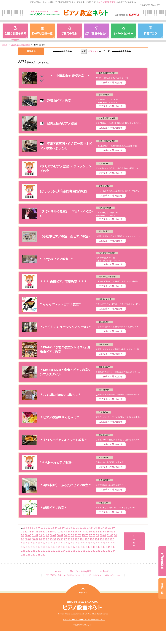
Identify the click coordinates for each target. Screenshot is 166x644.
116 (63, 543)
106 (107, 539)
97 (65, 539)
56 (112, 532)
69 (62, 535)
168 (38, 555)
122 (93, 543)
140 (88, 547)
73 (76, 535)
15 (60, 528)
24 (92, 528)
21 (81, 528)
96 (62, 539)
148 (33, 551)
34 (33, 532)
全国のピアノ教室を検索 (20, 45)
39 (51, 532)
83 (112, 535)
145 (113, 547)
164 (113, 551)
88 (33, 539)
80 (101, 535)
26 (99, 528)
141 (93, 547)
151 (48, 551)
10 (42, 528)
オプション (93, 51)
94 (55, 539)
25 (95, 528)
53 (101, 532)
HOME (5, 45)
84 (115, 535)
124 (103, 543)
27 (103, 528)
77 (90, 535)
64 (44, 535)
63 (40, 535)
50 (90, 532)
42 (62, 532)
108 (23, 543)
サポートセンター (104, 575)
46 (76, 532)
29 (110, 528)
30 (113, 528)
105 (102, 539)
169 (43, 555)
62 (37, 535)
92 (48, 539)
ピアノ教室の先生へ (62, 575)
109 (28, 543)
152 (53, 551)
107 (112, 539)
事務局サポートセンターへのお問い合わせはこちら (84, 620)
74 (80, 535)
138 (78, 547)
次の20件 (134, 541)
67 (55, 535)
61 (33, 535)
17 (67, 528)
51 (94, 532)
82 (108, 535)
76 (87, 535)
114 (53, 543)
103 (92, 539)
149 (38, 551)
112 (43, 543)
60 (30, 535)
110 (33, 543)
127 (23, 547)
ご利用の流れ (104, 571)
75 (83, 535)
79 (98, 535)
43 (65, 532)
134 (58, 547)
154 (63, 551)
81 (105, 535)
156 (73, 551)
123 (98, 543)
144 (108, 547)
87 (30, 539)
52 (98, 532)
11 (45, 528)
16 (63, 528)
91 (44, 539)
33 (30, 532)
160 (93, 551)
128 (28, 547)
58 (23, 535)
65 (48, 535)
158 (83, 551)
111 (38, 543)
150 (43, 551)
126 (113, 543)
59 (26, 535)
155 (68, 551)
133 (53, 547)
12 (49, 528)
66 (51, 535)
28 (106, 528)
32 (26, 532)
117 (68, 543)
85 (23, 539)
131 (43, 547)
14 (56, 528)
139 (83, 547)
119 (78, 543)
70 (65, 535)
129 (33, 547)
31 (23, 532)
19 (74, 528)
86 (26, 539)
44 (69, 532)
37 (44, 532)
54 (105, 532)
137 (73, 547)
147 (28, 551)
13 (53, 528)
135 (63, 547)
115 (58, 543)
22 (85, 528)
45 (73, 532)
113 (48, 543)
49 (87, 532)
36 (40, 532)
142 (98, 547)
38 (48, 532)
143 (103, 547)
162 (103, 551)
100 (77, 539)
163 (108, 551)
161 (98, 551)
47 (80, 532)
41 (58, 532)
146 (23, 551)
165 (23, 555)
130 (38, 547)
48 (83, 532)
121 (88, 543)
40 (55, 532)
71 (69, 535)
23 (88, 528)
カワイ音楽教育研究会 (108, 2)
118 (73, 543)
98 (69, 539)
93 (51, 539)
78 (94, 535)
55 (108, 532)
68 (58, 535)
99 (73, 539)
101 (82, 539)
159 (88, 551)
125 (108, 543)
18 (70, 528)
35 (37, 532)
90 (40, 539)
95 (58, 539)
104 (97, 539)
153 (58, 551)
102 (87, 539)
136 (68, 547)
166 (28, 555)
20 (77, 528)
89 (37, 539)
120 (83, 543)
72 (73, 535)
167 (33, 555)
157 (78, 551)
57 (115, 532)
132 (48, 547)
